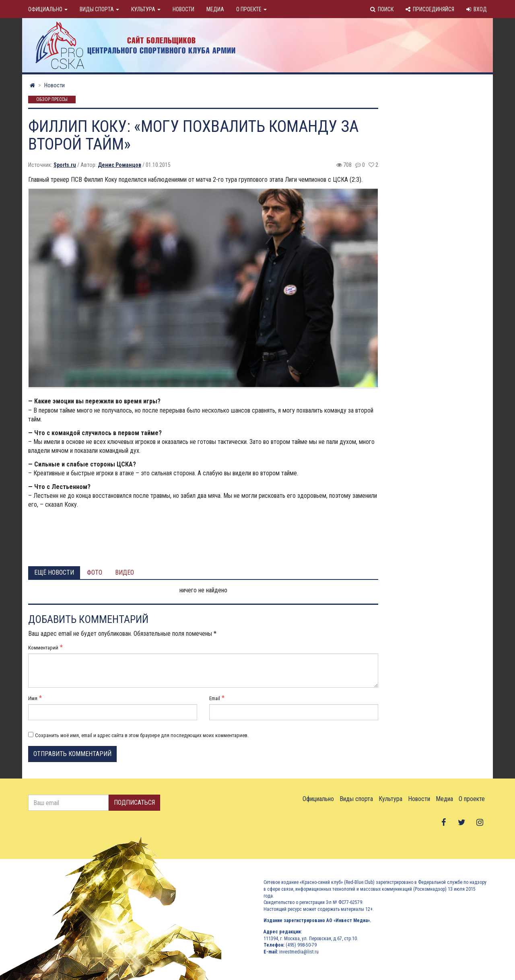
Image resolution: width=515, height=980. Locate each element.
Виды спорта (99, 9)
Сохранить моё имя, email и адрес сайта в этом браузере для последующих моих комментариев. (142, 735)
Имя (33, 698)
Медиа (215, 9)
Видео (125, 572)
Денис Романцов (119, 165)
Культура (146, 9)
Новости (183, 9)
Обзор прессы (52, 100)
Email (215, 698)
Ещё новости (54, 572)
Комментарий (43, 648)
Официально (48, 9)
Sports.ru (65, 165)
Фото (95, 572)
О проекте (251, 9)
